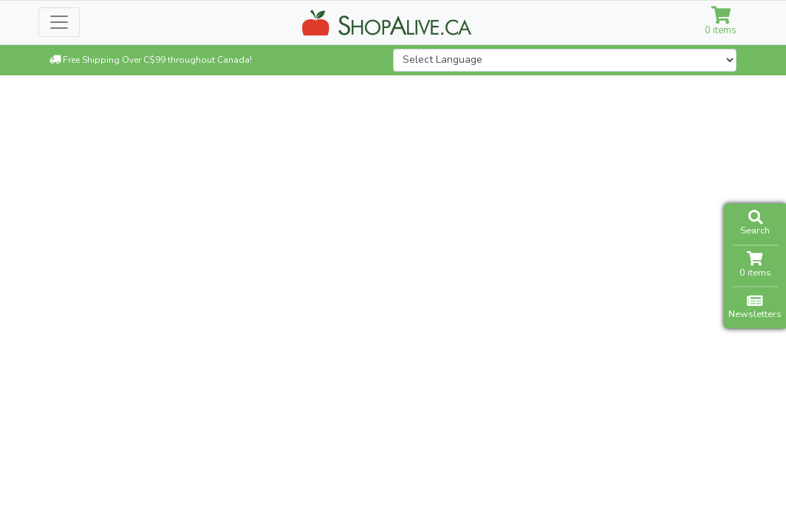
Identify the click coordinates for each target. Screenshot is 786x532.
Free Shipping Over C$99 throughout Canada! (151, 60)
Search (755, 224)
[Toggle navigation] (59, 22)
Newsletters (755, 307)
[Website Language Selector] (565, 60)
